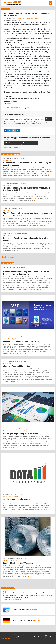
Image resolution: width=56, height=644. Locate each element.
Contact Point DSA (35, 637)
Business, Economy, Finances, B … (19, 337)
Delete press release (13, 143)
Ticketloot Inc (18, 20)
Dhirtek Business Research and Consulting (15, 431)
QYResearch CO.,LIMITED (10, 560)
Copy (49, 119)
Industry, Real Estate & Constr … (18, 495)
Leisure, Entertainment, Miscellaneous (28, 19)
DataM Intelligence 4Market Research (14, 497)
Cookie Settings (6, 639)
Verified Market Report (9, 339)
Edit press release (30, 143)
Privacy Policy (13, 637)
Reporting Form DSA (46, 637)
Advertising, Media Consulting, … (19, 267)
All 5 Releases (8, 257)
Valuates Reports (8, 269)
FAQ (2, 637)
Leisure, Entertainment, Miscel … (19, 158)
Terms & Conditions (23, 637)
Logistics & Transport (16, 209)
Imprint (7, 637)
